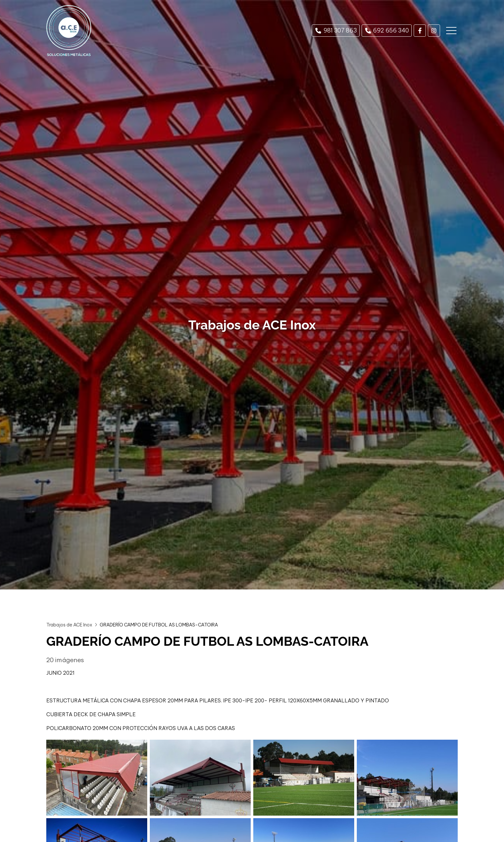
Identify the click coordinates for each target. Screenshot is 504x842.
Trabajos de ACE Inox (69, 625)
